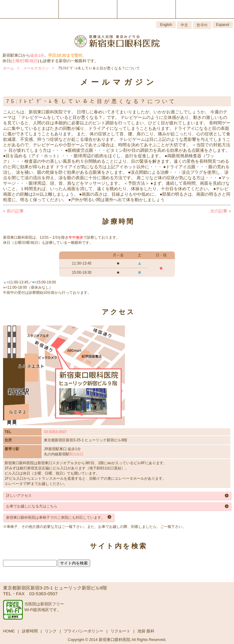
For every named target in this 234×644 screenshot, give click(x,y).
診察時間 (30, 631)
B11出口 (76, 454)
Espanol (223, 25)
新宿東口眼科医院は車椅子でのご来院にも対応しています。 (55, 518)
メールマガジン (36, 68)
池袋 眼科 (146, 631)
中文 (184, 25)
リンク (51, 631)
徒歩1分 (37, 55)
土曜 (16, 61)
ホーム (9, 68)
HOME (9, 631)
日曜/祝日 (29, 61)
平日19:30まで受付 (65, 55)
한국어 (202, 25)
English (166, 25)
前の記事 (13, 211)
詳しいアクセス (19, 496)
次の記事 (221, 211)
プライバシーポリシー (83, 631)
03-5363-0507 (55, 432)
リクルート (121, 631)
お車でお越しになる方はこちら (32, 506)
